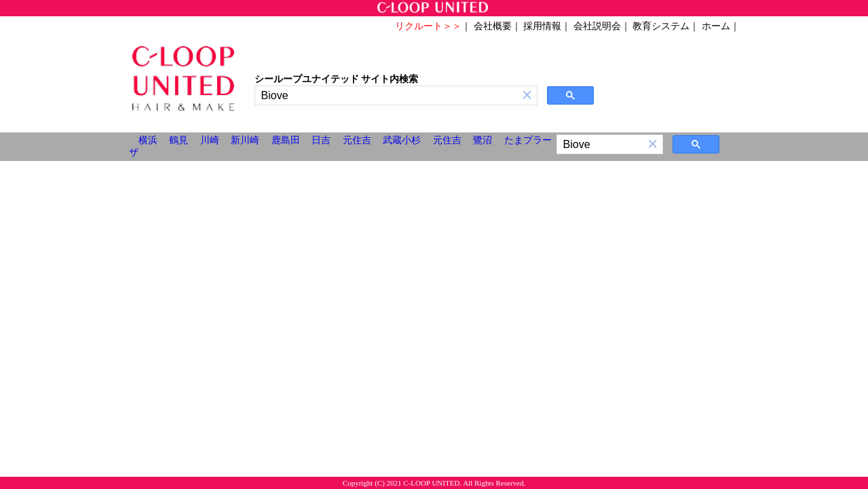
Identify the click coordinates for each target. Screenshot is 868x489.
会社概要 (493, 26)
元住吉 (357, 140)
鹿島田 (286, 140)
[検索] (386, 96)
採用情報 (542, 26)
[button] (527, 95)
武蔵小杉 (402, 140)
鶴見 (178, 140)
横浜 (148, 140)
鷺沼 (483, 140)
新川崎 (245, 140)
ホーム (716, 26)
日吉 (321, 140)
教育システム (661, 26)
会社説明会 (597, 26)
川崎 (210, 140)
